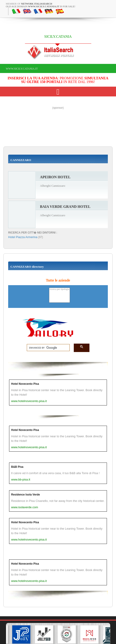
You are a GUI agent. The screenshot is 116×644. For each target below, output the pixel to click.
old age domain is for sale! (41, 6)
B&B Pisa (17, 467)
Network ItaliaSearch (37, 4)
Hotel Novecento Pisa (25, 384)
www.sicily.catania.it (22, 69)
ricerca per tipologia (59, 289)
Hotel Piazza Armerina (23, 237)
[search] (47, 348)
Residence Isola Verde (26, 495)
